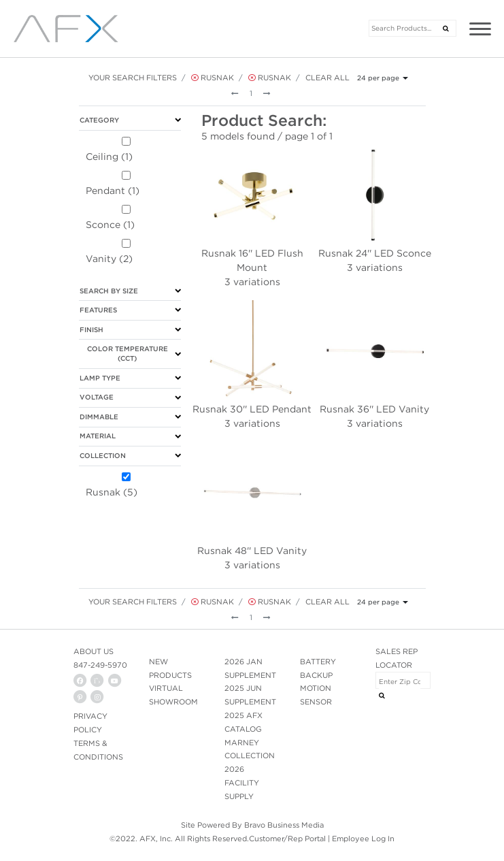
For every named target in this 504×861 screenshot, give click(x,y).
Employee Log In (363, 839)
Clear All (327, 78)
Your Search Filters (133, 78)
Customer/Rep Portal (287, 839)
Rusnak (213, 78)
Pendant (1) (113, 191)
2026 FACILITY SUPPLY (242, 783)
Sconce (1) (110, 225)
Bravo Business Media (284, 825)
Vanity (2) (109, 259)
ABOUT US (94, 651)
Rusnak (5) (112, 492)
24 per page (378, 78)
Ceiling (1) (109, 157)
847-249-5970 (100, 665)
